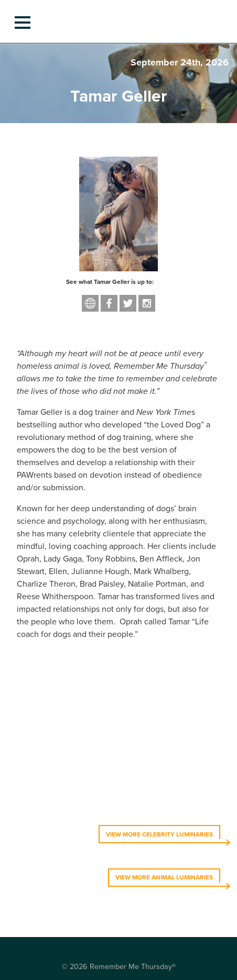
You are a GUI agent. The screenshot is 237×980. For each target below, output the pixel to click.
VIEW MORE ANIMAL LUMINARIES (164, 877)
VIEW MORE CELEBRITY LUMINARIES (159, 834)
